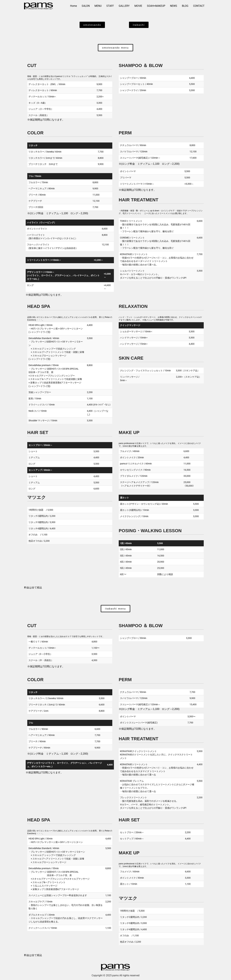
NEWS (174, 6)
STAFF (110, 6)
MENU (98, 6)
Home (73, 6)
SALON (86, 6)
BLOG (185, 6)
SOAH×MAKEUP (156, 6)
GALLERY (124, 6)
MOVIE (138, 6)
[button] (116, 48)
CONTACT (199, 6)
